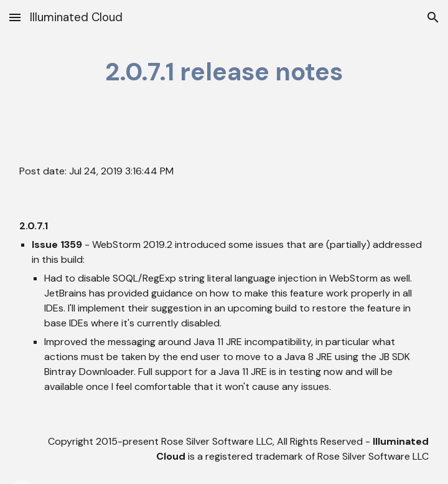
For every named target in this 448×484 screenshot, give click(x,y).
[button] (15, 17)
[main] (224, 72)
